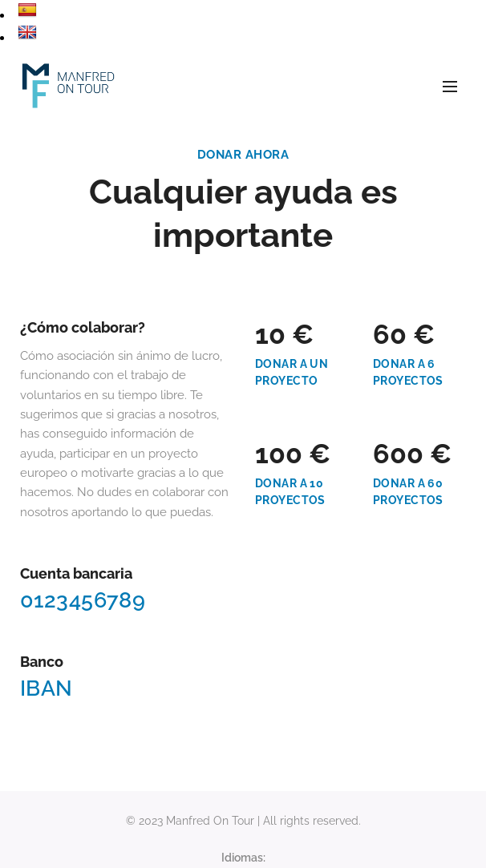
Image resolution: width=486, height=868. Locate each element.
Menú (450, 87)
